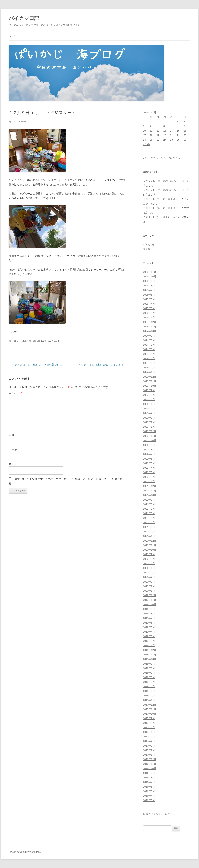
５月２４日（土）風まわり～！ (160, 217)
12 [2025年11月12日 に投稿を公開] (158, 131)
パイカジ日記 (26, 18)
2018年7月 (149, 673)
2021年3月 (149, 527)
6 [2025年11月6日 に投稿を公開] (164, 126)
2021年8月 (149, 504)
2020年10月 (150, 550)
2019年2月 (149, 641)
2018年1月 (149, 700)
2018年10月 (150, 659)
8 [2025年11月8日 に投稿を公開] (178, 126)
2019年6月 (149, 623)
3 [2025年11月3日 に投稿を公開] (144, 126)
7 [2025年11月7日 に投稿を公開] (171, 126)
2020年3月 (149, 582)
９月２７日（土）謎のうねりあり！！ (164, 181)
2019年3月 (149, 636)
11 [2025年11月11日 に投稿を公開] (151, 131)
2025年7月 (149, 290)
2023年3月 (149, 418)
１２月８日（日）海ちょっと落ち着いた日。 (37, 365)
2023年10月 (150, 386)
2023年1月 (149, 427)
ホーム (12, 36)
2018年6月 (149, 677)
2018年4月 (149, 686)
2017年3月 (149, 746)
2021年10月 (150, 495)
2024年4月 (149, 358)
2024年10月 (150, 331)
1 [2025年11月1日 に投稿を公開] (178, 122)
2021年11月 (150, 491)
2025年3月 (149, 308)
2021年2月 (149, 532)
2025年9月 (149, 281)
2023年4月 (149, 413)
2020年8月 (149, 559)
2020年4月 (149, 577)
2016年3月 (149, 800)
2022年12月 (150, 431)
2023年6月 (149, 404)
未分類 (26, 341)
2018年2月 (149, 696)
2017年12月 (150, 705)
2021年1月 (149, 536)
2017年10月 (150, 714)
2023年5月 (149, 409)
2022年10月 (150, 440)
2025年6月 (149, 295)
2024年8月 (149, 340)
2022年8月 (149, 450)
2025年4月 (149, 304)
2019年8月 (149, 614)
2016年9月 (149, 773)
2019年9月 (149, 609)
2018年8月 (149, 668)
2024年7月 (149, 345)
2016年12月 (150, 759)
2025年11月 (150, 272)
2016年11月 (150, 764)
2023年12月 (150, 377)
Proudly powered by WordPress (25, 852)
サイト (13, 464)
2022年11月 (150, 436)
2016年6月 (149, 787)
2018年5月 (149, 682)
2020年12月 (150, 541)
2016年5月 (149, 791)
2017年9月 (149, 718)
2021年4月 (149, 522)
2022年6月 (149, 459)
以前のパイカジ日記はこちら (159, 814)
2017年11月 (150, 709)
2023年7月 (149, 399)
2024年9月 (149, 336)
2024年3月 (149, 363)
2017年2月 (149, 750)
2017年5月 (149, 737)
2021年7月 (149, 509)
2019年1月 (149, 645)
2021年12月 (150, 486)
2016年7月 (149, 782)
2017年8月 (149, 723)
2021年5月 (149, 518)
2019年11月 (150, 600)
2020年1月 (149, 591)
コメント (16, 393)
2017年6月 (149, 732)
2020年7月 (149, 563)
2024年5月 (149, 354)
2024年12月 (150, 322)
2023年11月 (150, 381)
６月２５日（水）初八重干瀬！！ (162, 199)
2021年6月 (149, 513)
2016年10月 (150, 768)
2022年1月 (149, 481)
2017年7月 (149, 727)
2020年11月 (150, 545)
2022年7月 (149, 454)
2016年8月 (149, 778)
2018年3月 (149, 691)
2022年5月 (149, 463)
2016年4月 (149, 796)
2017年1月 (149, 755)
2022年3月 (149, 472)
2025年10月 (150, 276)
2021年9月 (149, 500)
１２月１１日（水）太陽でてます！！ (103, 365)
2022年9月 (149, 445)
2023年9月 (149, 390)
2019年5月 (149, 627)
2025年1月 (149, 317)
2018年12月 (150, 650)
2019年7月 (149, 618)
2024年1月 (149, 372)
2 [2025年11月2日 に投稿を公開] (184, 122)
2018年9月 (149, 664)
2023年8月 (149, 395)
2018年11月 (150, 655)
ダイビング (149, 245)
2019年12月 (150, 595)
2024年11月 (150, 327)
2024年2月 (149, 368)
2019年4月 (149, 632)
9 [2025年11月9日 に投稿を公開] (184, 126)
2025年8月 (149, 286)
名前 (11, 435)
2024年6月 (149, 349)
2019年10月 (150, 604)
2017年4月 (149, 741)
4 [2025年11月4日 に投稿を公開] (150, 126)
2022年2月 (149, 477)
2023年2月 (149, 422)
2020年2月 (149, 586)
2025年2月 (149, 313)
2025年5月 (149, 299)
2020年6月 (149, 568)
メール (13, 449)
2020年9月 (149, 554)
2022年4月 (149, 468)
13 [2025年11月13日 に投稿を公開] (165, 131)
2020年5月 (149, 573)
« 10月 (147, 144)
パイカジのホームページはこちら (162, 158)
